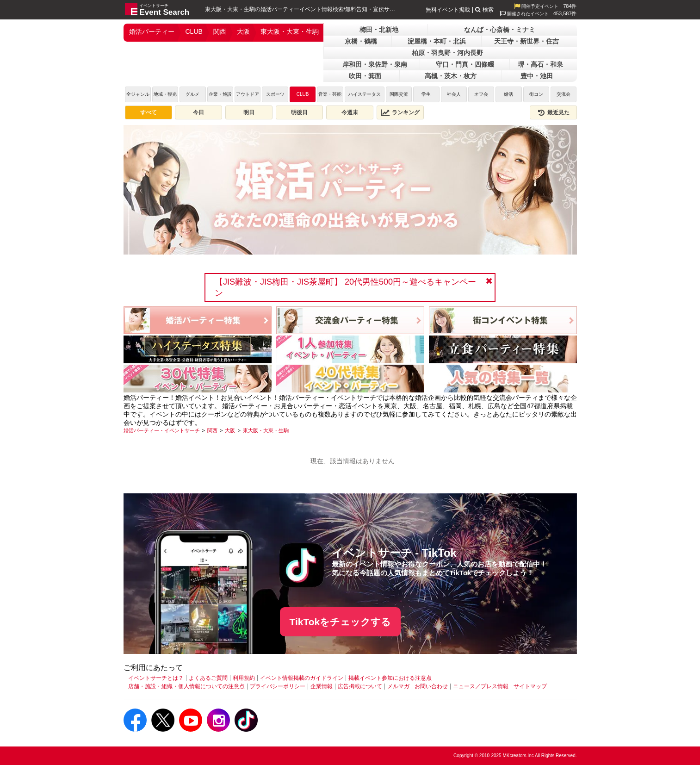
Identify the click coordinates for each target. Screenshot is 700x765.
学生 (426, 94)
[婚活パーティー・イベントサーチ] (162, 430)
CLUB (194, 31)
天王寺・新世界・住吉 (527, 41)
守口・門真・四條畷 (465, 64)
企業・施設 (220, 94)
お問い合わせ (431, 686)
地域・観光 (165, 94)
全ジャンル (138, 94)
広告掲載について (360, 686)
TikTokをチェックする (341, 622)
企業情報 (322, 686)
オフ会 (481, 94)
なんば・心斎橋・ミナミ (500, 30)
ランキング (400, 112)
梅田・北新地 (379, 30)
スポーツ (275, 94)
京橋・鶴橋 (361, 41)
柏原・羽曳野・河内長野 (447, 53)
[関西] (212, 430)
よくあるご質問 (208, 678)
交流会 (564, 94)
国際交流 (399, 94)
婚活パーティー (152, 31)
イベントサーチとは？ (156, 678)
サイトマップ (530, 686)
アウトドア (248, 94)
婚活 (508, 94)
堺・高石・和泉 (540, 64)
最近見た (553, 112)
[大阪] (230, 430)
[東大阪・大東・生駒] (266, 430)
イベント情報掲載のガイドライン (302, 678)
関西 (220, 31)
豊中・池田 (537, 76)
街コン (536, 94)
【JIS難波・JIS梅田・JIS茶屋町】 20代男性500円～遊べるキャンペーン (345, 287)
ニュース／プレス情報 (481, 686)
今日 (198, 112)
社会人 (454, 94)
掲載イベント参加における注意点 (390, 678)
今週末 (350, 112)
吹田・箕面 (365, 76)
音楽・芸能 (330, 94)
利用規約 (244, 678)
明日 (249, 112)
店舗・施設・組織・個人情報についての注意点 (186, 686)
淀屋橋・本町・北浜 (437, 41)
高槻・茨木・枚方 (451, 76)
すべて (149, 112)
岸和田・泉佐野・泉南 (375, 64)
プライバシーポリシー (278, 686)
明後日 (299, 112)
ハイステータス (365, 94)
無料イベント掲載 (448, 10)
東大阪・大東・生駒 (290, 31)
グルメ (192, 94)
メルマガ (398, 686)
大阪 (243, 31)
